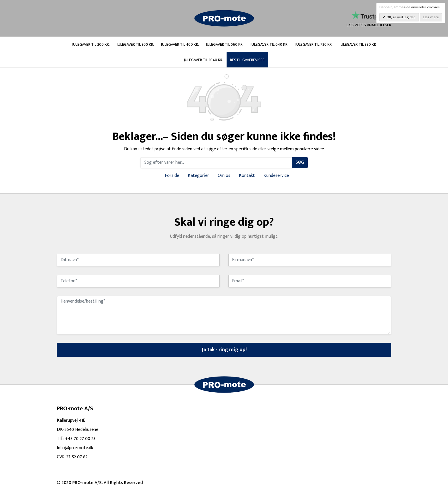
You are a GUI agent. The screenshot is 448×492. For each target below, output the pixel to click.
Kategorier (198, 176)
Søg (300, 162)
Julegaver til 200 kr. (91, 44)
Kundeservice (276, 176)
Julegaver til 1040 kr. (203, 60)
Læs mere (431, 17)
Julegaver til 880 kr (358, 44)
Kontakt (247, 176)
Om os (224, 176)
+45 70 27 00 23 (80, 439)
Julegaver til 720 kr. (314, 44)
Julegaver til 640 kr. (269, 44)
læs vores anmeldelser (369, 20)
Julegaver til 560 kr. (225, 44)
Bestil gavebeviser (247, 60)
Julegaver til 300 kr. (135, 44)
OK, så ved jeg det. (401, 17)
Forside (172, 176)
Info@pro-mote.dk (75, 448)
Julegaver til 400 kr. (180, 44)
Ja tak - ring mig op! (224, 350)
